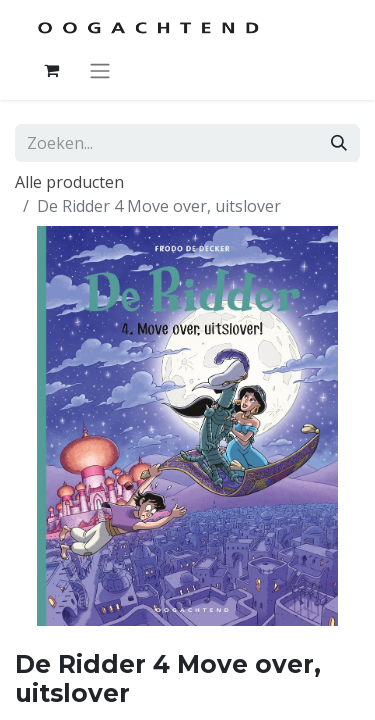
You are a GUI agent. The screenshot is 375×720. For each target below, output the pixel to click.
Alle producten (69, 182)
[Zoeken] (339, 143)
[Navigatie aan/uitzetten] (100, 70)
